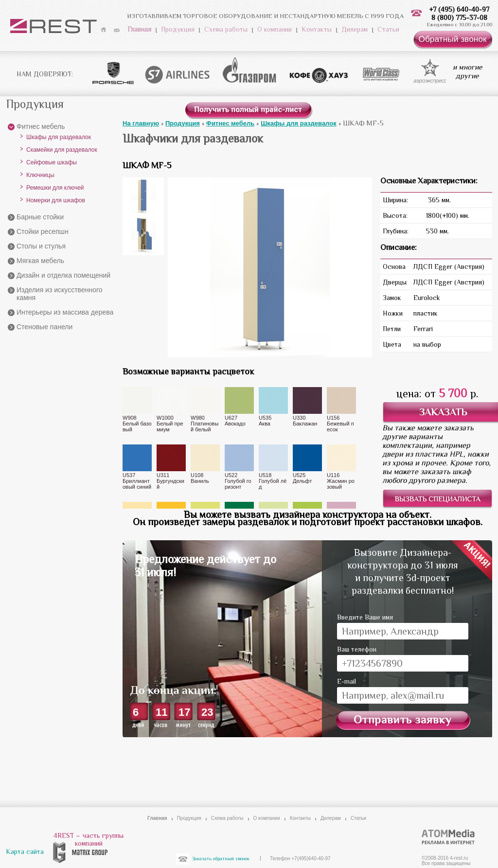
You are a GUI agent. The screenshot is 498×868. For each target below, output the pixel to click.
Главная (139, 29)
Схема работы (226, 29)
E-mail (347, 681)
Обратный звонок (452, 39)
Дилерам (355, 29)
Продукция (178, 29)
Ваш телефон (357, 649)
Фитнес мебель (41, 126)
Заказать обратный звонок (221, 859)
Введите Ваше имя (365, 617)
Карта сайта (25, 851)
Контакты (317, 29)
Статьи (388, 29)
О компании (275, 29)
